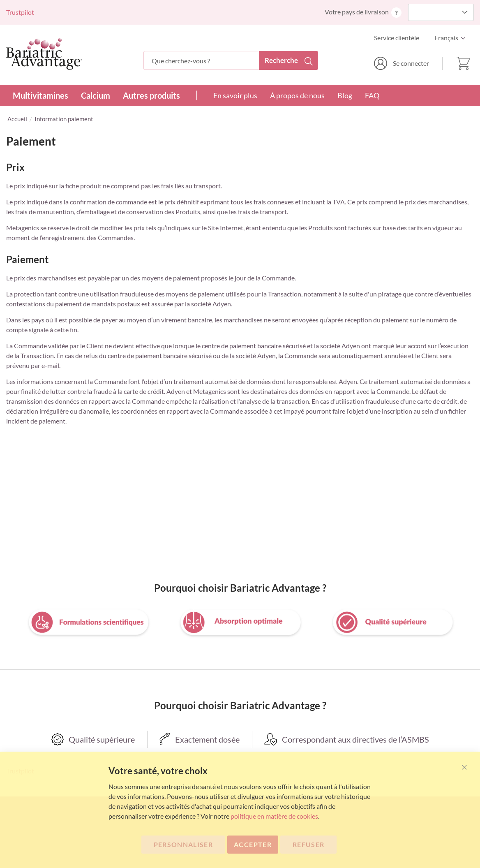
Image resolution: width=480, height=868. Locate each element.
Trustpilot (20, 12)
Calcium (96, 95)
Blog (345, 95)
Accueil (17, 119)
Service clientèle (397, 38)
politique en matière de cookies (274, 816)
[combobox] (231, 60)
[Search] (288, 60)
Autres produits (151, 95)
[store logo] (44, 54)
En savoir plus (235, 95)
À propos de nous (297, 95)
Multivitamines (40, 95)
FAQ (372, 95)
